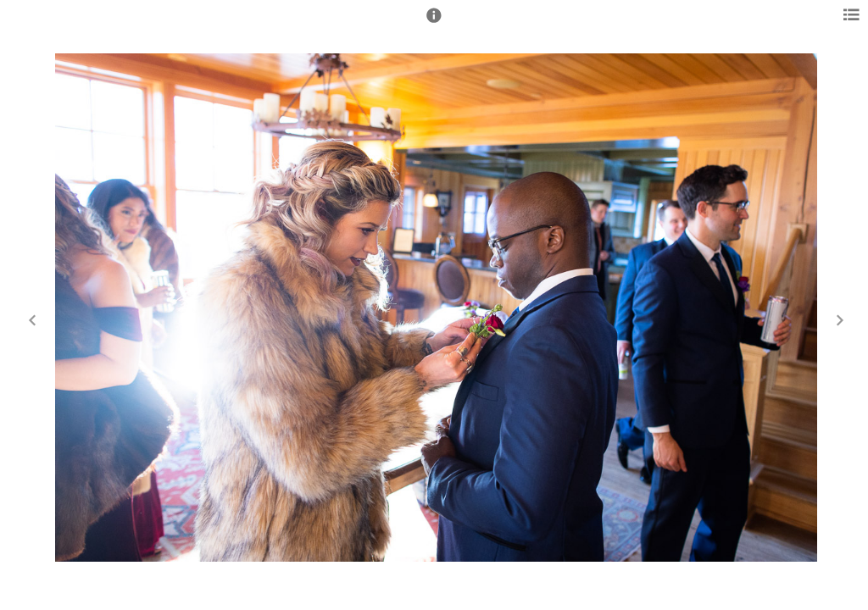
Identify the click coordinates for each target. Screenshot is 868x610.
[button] (434, 23)
